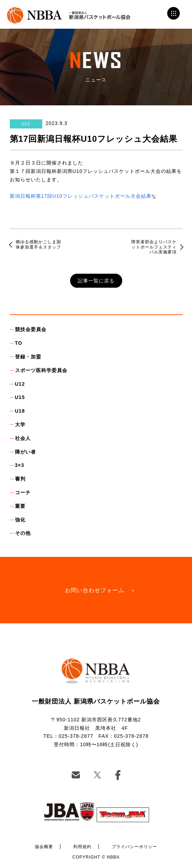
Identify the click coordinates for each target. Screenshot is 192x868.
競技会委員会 (31, 329)
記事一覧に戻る (96, 281)
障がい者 (25, 452)
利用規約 (82, 847)
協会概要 (44, 847)
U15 (20, 397)
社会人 (23, 438)
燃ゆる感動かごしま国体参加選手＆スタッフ (38, 244)
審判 (20, 479)
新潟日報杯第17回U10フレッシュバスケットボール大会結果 (81, 196)
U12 (20, 384)
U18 (20, 411)
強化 (20, 520)
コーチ (23, 492)
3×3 (20, 465)
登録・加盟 (28, 357)
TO (19, 343)
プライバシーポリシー (134, 847)
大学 (20, 425)
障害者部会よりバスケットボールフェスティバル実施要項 (154, 247)
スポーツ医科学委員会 (41, 370)
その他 (23, 533)
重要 (20, 506)
